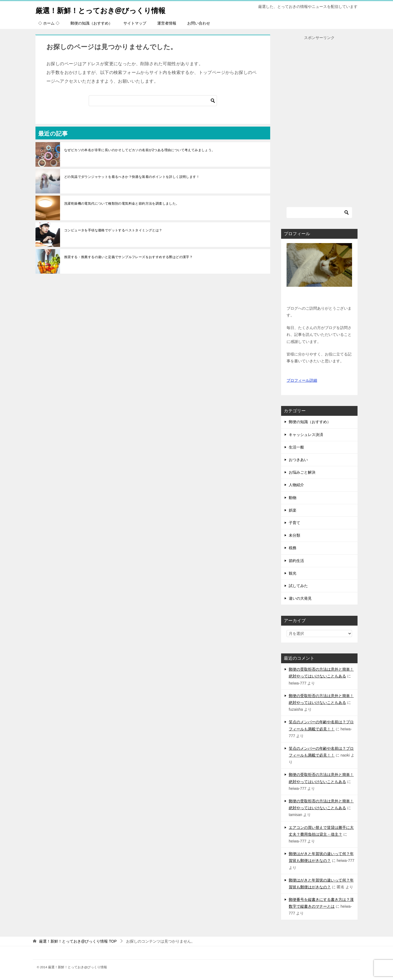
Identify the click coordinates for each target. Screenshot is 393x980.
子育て (294, 523)
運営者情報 (167, 23)
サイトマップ (135, 23)
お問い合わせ (199, 23)
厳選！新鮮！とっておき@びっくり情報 (110, 9)
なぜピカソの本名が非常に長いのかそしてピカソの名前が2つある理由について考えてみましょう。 (140, 150)
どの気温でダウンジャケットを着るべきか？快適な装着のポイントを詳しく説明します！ (132, 177)
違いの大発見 (300, 598)
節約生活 (296, 561)
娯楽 (293, 510)
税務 (293, 548)
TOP (78, 941)
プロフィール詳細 (302, 380)
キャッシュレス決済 (306, 435)
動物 (293, 498)
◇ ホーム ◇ (49, 23)
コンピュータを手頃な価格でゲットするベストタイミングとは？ (113, 230)
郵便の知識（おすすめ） (91, 23)
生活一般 (296, 447)
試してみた (298, 586)
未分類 (294, 535)
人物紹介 (296, 485)
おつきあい (298, 460)
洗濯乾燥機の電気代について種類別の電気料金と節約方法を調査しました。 (122, 204)
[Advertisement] (319, 123)
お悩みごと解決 (302, 472)
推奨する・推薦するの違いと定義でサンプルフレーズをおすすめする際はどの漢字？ (128, 257)
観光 (293, 573)
